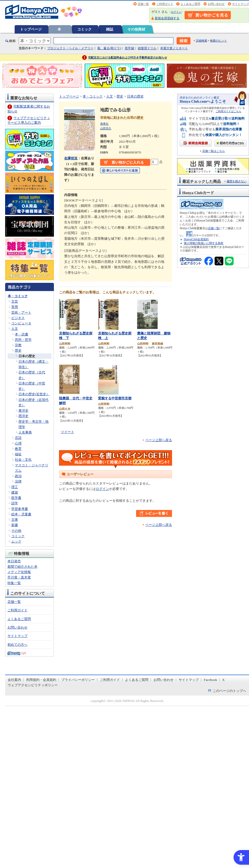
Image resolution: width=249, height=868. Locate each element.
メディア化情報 (19, 572)
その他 (16, 531)
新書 (15, 525)
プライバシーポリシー (78, 680)
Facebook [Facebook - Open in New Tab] (210, 680)
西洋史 (23, 416)
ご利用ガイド (165, 4)
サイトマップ (241, 4)
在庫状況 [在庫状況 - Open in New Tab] (71, 158)
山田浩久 (106, 128)
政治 (18, 476)
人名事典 (25, 432)
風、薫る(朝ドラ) (109, 48)
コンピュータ (21, 323)
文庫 (15, 520)
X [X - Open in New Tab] (224, 680)
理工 (15, 487)
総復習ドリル (147, 48)
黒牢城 (129, 48)
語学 (15, 503)
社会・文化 (23, 460)
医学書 (16, 498)
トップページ (31, 29)
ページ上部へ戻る (159, 440)
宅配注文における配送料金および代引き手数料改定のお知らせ (128, 57)
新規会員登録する (167, 18)
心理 (18, 443)
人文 (15, 329)
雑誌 (110, 29)
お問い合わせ (216, 4)
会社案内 (14, 680)
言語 (18, 438)
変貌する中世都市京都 (115, 398)
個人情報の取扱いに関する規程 (204, 243)
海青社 (104, 124)
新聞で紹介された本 (22, 567)
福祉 (18, 454)
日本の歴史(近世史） (34, 394)
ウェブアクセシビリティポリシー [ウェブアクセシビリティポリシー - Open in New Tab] (33, 685)
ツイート (68, 432)
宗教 (18, 345)
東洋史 (23, 411)
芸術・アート (21, 312)
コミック (84, 29)
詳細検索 (202, 41)
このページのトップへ (229, 691)
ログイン (176, 12)
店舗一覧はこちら (214, 151)
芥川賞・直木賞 (19, 577)
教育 (18, 449)
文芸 (15, 301)
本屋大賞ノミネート (174, 48)
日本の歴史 (27, 356)
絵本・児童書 (21, 514)
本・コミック (18, 296)
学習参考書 (20, 509)
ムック (16, 541)
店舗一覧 (143, 4)
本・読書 (22, 334)
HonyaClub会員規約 (196, 239)
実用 (15, 307)
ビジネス (18, 318)
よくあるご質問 (190, 4)
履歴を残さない (237, 181)
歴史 (18, 350)
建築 (15, 492)
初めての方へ (17, 645)
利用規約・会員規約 (41, 680)
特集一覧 (14, 583)
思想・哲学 (23, 340)
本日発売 (14, 561)
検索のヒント (218, 41)
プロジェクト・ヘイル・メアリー (70, 48)
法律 (18, 481)
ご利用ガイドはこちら (228, 111)
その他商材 (136, 29)
